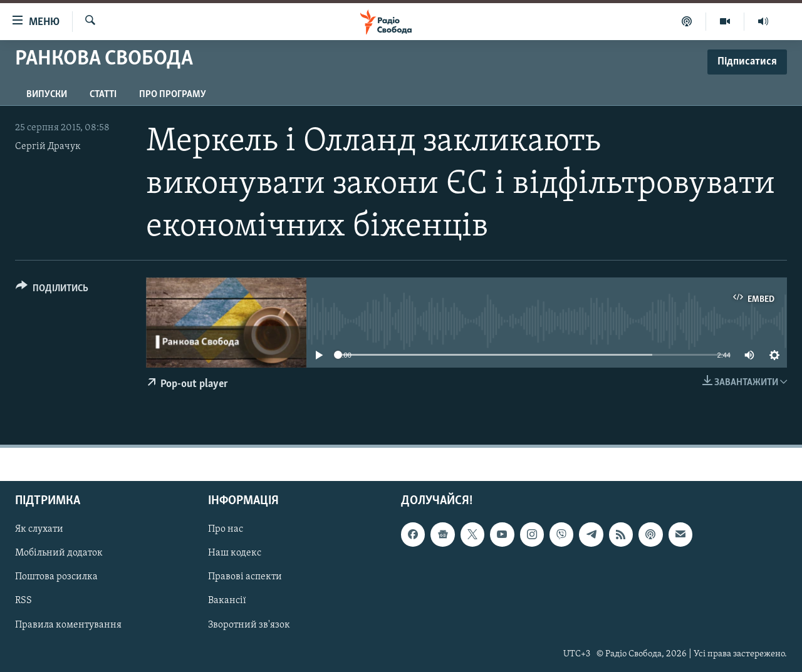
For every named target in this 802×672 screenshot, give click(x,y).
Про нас (226, 529)
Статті (103, 95)
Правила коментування (68, 624)
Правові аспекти (245, 577)
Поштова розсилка (56, 577)
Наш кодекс (235, 553)
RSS (23, 601)
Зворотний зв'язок (249, 624)
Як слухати (39, 529)
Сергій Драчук (48, 147)
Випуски (47, 95)
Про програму (173, 95)
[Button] (52, 290)
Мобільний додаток (59, 553)
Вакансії (227, 601)
